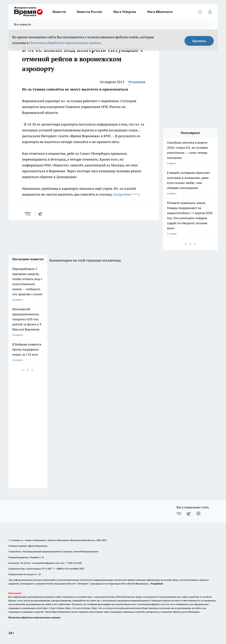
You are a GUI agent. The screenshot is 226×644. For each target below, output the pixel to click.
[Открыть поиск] (200, 12)
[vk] (28, 214)
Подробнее (157, 584)
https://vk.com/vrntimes (78, 608)
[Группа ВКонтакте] (179, 514)
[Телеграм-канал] (189, 514)
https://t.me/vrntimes (53, 608)
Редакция (137, 82)
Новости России (90, 12)
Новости (59, 12)
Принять (199, 41)
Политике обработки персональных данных (65, 43)
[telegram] (41, 214)
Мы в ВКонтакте (160, 12)
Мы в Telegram (125, 12)
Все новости (23, 24)
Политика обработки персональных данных (34, 617)
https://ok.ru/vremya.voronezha (108, 608)
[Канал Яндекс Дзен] (198, 514)
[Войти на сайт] (210, 12)
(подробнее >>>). (127, 194)
